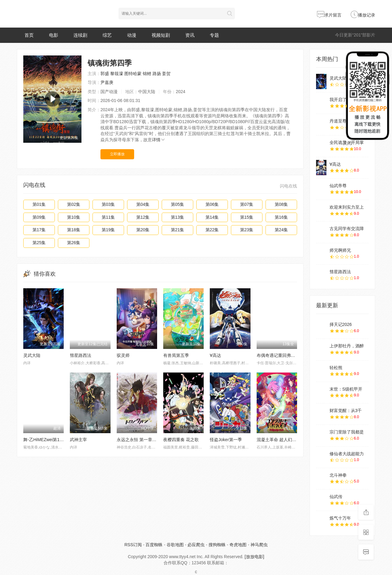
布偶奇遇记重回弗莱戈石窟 (282, 355)
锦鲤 (147, 74)
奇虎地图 (238, 545)
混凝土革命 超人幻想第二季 (283, 440)
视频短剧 (161, 35)
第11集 (108, 217)
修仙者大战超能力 (347, 454)
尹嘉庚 (107, 82)
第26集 (74, 243)
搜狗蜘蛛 (217, 545)
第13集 (178, 217)
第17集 (39, 230)
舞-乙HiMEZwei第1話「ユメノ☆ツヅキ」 (63, 440)
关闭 (347, 143)
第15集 (247, 217)
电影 (54, 35)
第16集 (281, 217)
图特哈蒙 (133, 74)
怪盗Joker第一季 (226, 440)
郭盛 (105, 74)
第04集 (143, 204)
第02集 (74, 204)
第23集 (247, 230)
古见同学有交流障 (347, 229)
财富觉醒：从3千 (346, 410)
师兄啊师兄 (340, 250)
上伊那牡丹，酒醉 (347, 346)
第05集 (178, 204)
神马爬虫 (259, 545)
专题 (214, 35)
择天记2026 (341, 324)
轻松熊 (336, 368)
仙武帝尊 (338, 186)
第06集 (212, 204)
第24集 (281, 230)
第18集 (74, 230)
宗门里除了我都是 (347, 432)
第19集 (108, 230)
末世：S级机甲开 (346, 389)
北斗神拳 (338, 475)
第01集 (39, 204)
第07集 (247, 204)
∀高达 (215, 355)
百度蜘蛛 (154, 545)
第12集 (143, 217)
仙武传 (336, 497)
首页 (29, 35)
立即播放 (117, 154)
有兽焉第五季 (176, 355)
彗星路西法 (81, 355)
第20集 (143, 230)
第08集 (281, 204)
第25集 (39, 243)
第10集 (74, 217)
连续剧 (80, 35)
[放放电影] (254, 557)
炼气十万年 (340, 518)
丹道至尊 (338, 121)
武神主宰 (78, 440)
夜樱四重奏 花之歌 (181, 440)
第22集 (212, 230)
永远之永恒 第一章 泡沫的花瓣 (146, 440)
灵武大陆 (32, 355)
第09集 (39, 217)
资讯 (190, 35)
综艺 (107, 35)
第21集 (178, 230)
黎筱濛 (117, 74)
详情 (159, 140)
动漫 (132, 35)
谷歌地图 (175, 545)
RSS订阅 (133, 545)
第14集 (212, 217)
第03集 (108, 204)
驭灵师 (123, 355)
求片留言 (329, 15)
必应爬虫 (196, 545)
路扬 (157, 74)
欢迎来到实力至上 (347, 207)
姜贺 (166, 74)
